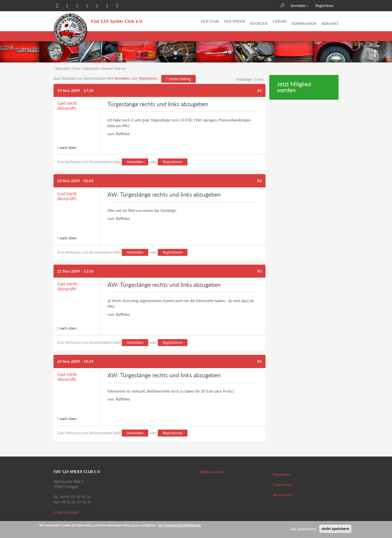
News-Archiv (283, 495)
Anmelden (298, 6)
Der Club (210, 21)
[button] (57, 6)
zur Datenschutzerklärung (179, 525)
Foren (76, 68)
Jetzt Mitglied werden (294, 87)
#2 (259, 181)
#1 (259, 90)
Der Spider (235, 21)
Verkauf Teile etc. (114, 68)
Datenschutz (283, 485)
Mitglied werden (212, 472)
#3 (259, 271)
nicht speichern (335, 529)
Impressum (281, 474)
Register (259, 21)
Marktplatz (91, 68)
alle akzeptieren (303, 529)
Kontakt (330, 21)
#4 (259, 361)
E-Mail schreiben (66, 512)
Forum (280, 21)
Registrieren (324, 6)
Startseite (62, 68)
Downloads (304, 21)
